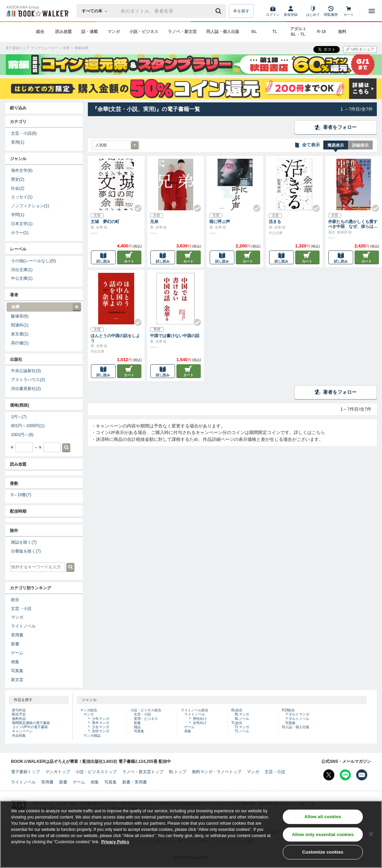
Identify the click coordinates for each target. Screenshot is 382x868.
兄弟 (154, 222)
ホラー (20, 233)
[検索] (219, 11)
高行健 (20, 343)
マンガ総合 (89, 710)
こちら (318, 432)
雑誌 (137, 727)
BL (254, 32)
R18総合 (288, 710)
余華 (44, 307)
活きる (275, 222)
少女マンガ (101, 727)
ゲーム (17, 653)
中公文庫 (22, 278)
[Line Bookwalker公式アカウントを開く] (345, 775)
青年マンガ (101, 723)
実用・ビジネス (146, 719)
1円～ (19, 417)
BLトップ (178, 772)
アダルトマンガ (297, 714)
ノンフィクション (30, 206)
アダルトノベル (297, 719)
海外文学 (22, 170)
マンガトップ (58, 772)
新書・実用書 (135, 782)
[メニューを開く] (372, 11)
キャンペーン (22, 731)
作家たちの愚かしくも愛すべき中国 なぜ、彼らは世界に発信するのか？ (353, 224)
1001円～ (22, 435)
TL (275, 32)
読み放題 (63, 32)
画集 (15, 662)
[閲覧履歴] (331, 11)
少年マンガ (101, 719)
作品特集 (19, 736)
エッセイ (22, 197)
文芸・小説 (24, 133)
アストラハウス (28, 380)
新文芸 (17, 680)
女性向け (200, 723)
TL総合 (237, 723)
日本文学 (22, 224)
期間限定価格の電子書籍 (31, 723)
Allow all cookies (323, 818)
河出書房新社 (26, 389)
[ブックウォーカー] (37, 11)
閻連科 (20, 325)
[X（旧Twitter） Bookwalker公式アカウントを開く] (329, 775)
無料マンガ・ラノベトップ (217, 772)
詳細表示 (360, 145)
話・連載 (90, 32)
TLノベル (242, 731)
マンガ (114, 32)
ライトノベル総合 (195, 710)
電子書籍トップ (25, 772)
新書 (15, 644)
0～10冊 (21, 495)
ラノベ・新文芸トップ (143, 772)
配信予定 (19, 714)
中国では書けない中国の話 (175, 336)
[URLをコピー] (360, 49)
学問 (18, 215)
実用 (18, 142)
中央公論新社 (26, 371)
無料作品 (19, 719)
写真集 (17, 671)
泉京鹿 (20, 334)
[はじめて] (313, 11)
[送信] (219, 11)
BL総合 (237, 710)
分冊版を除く (26, 551)
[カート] (349, 11)
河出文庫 (22, 270)
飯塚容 (20, 316)
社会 (18, 188)
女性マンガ (101, 731)
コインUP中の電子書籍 (30, 727)
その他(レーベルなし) (33, 261)
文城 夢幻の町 (105, 222)
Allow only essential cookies (323, 836)
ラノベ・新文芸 (182, 32)
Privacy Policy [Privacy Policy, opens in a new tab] (115, 843)
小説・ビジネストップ (96, 772)
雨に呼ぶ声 (220, 222)
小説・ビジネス (144, 32)
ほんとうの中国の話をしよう (115, 338)
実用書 (17, 635)
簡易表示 (336, 145)
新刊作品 (19, 710)
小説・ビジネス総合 (146, 710)
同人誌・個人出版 (223, 32)
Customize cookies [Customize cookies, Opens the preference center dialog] (323, 853)
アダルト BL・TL (298, 32)
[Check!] (135, 205)
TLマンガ (242, 727)
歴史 (18, 179)
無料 (342, 32)
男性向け (200, 719)
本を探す (241, 11)
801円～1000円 (28, 426)
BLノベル (242, 719)
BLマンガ (242, 714)
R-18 (321, 32)
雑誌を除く (24, 542)
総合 (40, 32)
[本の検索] (97, 11)
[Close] (371, 835)
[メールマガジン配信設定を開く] (362, 775)
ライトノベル (23, 626)
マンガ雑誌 (92, 736)
